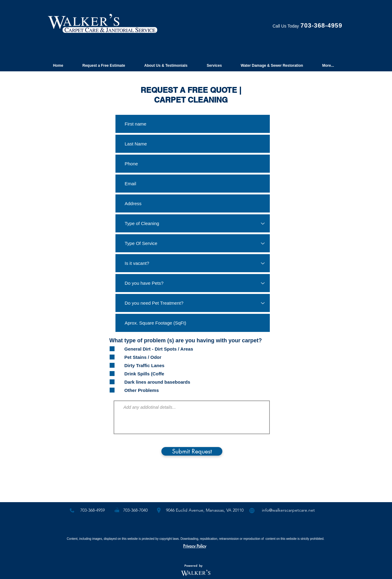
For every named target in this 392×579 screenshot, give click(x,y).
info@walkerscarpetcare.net (288, 510)
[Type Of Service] (193, 243)
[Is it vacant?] (193, 263)
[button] (106, 63)
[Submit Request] (192, 451)
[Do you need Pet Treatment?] (193, 303)
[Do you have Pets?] (193, 283)
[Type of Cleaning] (193, 223)
